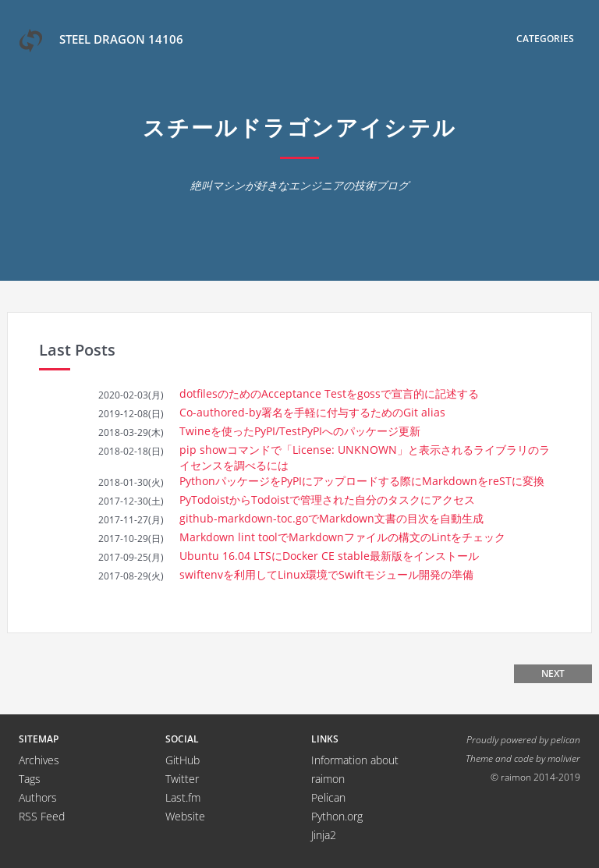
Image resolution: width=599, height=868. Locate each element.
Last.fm (183, 797)
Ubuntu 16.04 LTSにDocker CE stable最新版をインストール (329, 556)
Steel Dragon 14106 (101, 41)
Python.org (337, 816)
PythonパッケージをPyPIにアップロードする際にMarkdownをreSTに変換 (362, 481)
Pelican (328, 797)
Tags (30, 779)
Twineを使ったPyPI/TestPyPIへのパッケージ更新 (300, 431)
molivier (564, 758)
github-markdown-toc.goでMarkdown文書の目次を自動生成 (331, 518)
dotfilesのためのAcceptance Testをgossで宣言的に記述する (329, 393)
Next (553, 673)
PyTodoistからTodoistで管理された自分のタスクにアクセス (327, 500)
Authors (38, 797)
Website (185, 816)
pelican (565, 739)
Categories (545, 39)
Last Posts (77, 350)
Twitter (182, 779)
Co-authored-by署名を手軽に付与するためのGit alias (312, 412)
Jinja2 (324, 835)
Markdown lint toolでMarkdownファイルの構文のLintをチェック (342, 537)
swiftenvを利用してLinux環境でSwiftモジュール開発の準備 (326, 574)
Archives (39, 760)
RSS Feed (42, 816)
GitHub (183, 760)
